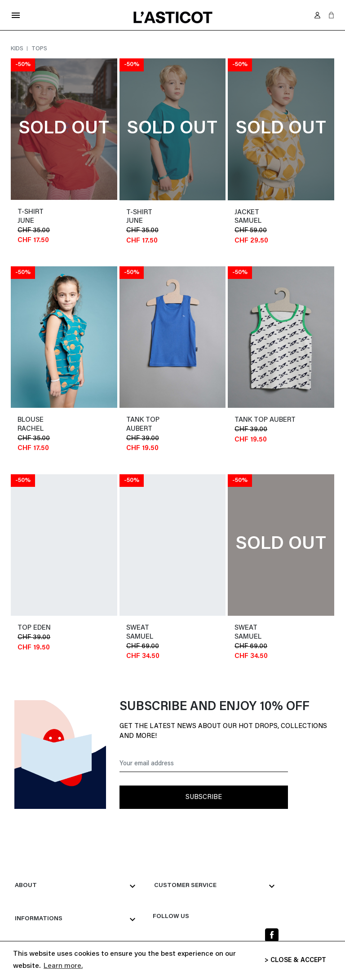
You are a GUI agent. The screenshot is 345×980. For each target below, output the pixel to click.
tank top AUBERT (265, 420)
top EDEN (34, 628)
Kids (18, 49)
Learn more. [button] (63, 966)
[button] (331, 15)
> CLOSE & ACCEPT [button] (295, 960)
